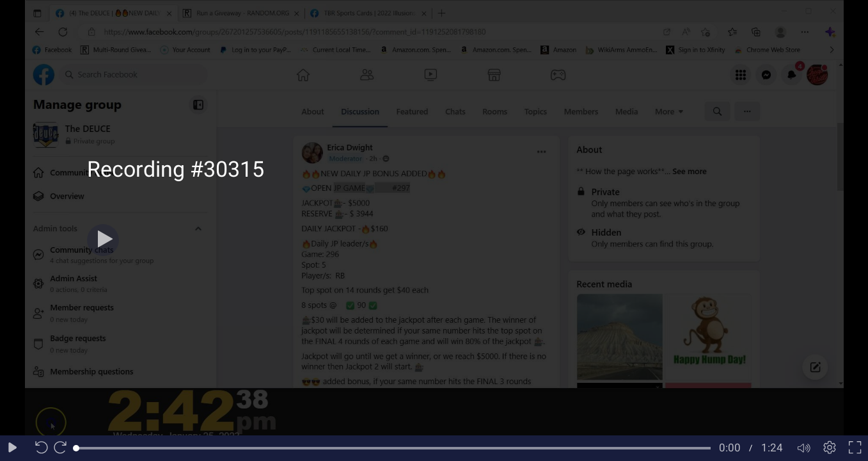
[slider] (393, 448)
